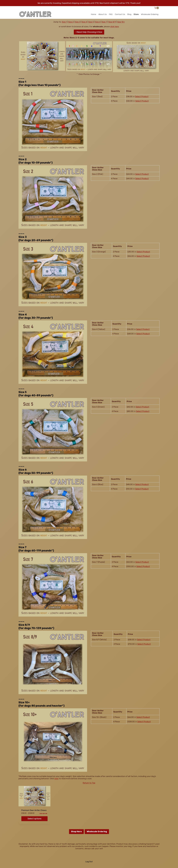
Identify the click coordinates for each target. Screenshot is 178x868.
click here (114, 27)
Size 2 (71, 22)
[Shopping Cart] (157, 8)
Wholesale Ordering (150, 14)
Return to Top (89, 783)
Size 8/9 (112, 22)
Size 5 (91, 22)
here (56, 779)
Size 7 (104, 22)
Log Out (89, 862)
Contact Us (120, 14)
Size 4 (84, 22)
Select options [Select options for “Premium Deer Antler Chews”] (34, 819)
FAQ (111, 14)
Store (136, 14)
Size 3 (78, 22)
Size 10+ (121, 22)
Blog (129, 14)
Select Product (142, 96)
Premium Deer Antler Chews (34, 810)
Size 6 (98, 22)
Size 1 (64, 22)
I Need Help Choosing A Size (89, 32)
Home (94, 14)
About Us (103, 14)
